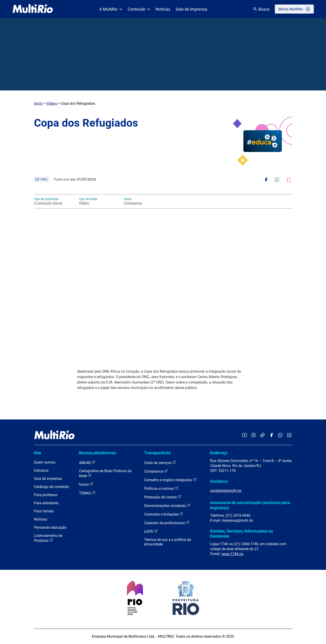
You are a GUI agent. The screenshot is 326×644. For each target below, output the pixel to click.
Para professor (46, 495)
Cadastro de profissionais (167, 523)
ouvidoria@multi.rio (226, 491)
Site (38, 453)
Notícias (163, 9)
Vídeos (52, 103)
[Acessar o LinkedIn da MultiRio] (289, 435)
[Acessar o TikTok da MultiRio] (262, 435)
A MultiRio (111, 9)
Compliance (156, 471)
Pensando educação (50, 527)
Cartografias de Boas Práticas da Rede (105, 473)
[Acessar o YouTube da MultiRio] (244, 435)
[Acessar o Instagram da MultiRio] (253, 435)
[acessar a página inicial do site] (33, 9)
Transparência (157, 453)
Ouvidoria (219, 481)
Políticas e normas (161, 488)
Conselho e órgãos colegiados (170, 480)
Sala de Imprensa (191, 9)
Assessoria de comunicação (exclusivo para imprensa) (250, 505)
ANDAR (87, 463)
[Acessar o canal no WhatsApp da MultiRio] (280, 435)
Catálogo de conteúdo (52, 487)
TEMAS (87, 493)
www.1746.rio (232, 554)
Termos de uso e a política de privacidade (168, 542)
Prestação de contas (163, 497)
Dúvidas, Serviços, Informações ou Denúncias (241, 534)
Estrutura (41, 470)
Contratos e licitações (164, 514)
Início (38, 103)
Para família (44, 511)
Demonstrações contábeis (167, 505)
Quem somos (45, 462)
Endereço (219, 453)
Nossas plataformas (97, 453)
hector (86, 484)
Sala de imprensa (48, 479)
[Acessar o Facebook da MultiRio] (271, 435)
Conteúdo (139, 9)
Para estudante (46, 503)
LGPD (151, 531)
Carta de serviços (160, 463)
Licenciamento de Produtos (48, 538)
